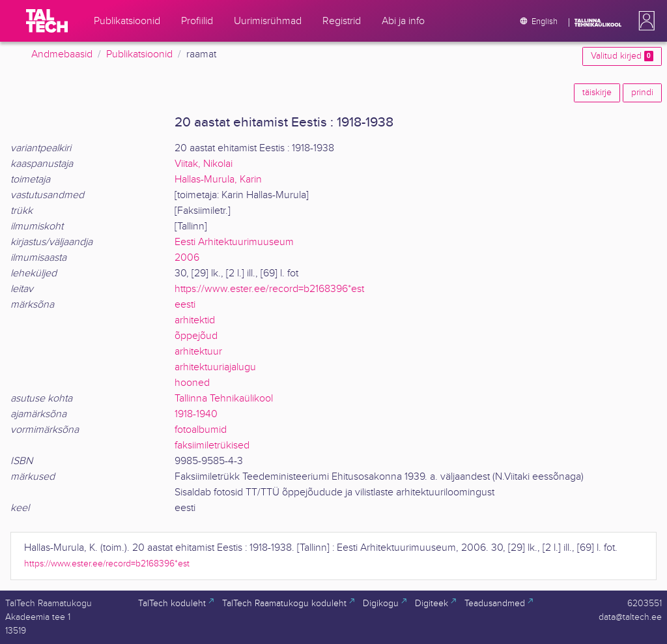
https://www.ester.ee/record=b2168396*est (269, 289)
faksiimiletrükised (212, 446)
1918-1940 (196, 414)
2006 (187, 258)
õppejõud (196, 336)
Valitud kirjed (622, 56)
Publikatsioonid (139, 54)
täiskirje (597, 93)
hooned (192, 383)
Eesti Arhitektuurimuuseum (234, 242)
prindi (642, 93)
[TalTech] (47, 21)
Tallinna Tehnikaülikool (224, 399)
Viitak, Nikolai (204, 164)
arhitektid (195, 320)
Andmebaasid (62, 54)
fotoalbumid (201, 430)
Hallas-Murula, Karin (218, 180)
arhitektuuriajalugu (215, 367)
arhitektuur (198, 352)
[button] (644, 21)
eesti (185, 305)
